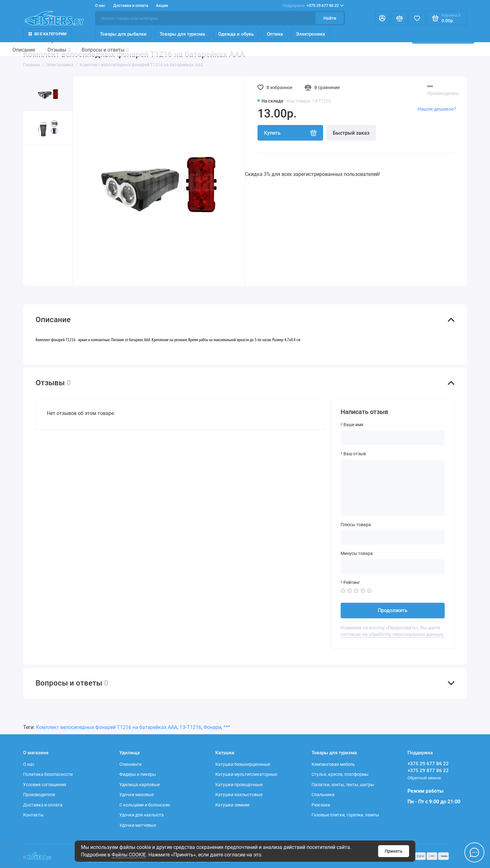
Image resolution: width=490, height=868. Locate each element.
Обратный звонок (424, 778)
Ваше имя (353, 425)
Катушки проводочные (239, 785)
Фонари (212, 727)
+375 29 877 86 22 (428, 771)
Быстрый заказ (351, 133)
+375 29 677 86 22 (313, 6)
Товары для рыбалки (123, 34)
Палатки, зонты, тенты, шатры (343, 785)
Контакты (33, 815)
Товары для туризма (182, 34)
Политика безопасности (48, 774)
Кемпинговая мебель (333, 764)
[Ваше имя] (393, 438)
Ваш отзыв (355, 454)
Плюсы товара (356, 525)
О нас (100, 5)
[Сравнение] (399, 18)
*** (430, 87)
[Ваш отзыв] (393, 488)
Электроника (310, 34)
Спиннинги (130, 764)
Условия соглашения (45, 785)
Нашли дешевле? (437, 109)
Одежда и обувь (236, 34)
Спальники (323, 795)
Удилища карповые (140, 785)
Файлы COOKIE (129, 855)
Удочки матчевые (138, 825)
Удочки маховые (137, 795)
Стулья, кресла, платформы (340, 774)
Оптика (275, 34)
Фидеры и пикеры (138, 774)
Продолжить (393, 610)
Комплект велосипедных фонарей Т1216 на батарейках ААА (107, 727)
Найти (330, 18)
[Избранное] (417, 18)
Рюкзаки (321, 805)
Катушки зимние (232, 805)
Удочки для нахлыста (142, 815)
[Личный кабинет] (382, 18)
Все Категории (47, 34)
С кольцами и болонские (145, 805)
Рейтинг (352, 582)
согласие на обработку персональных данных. (392, 634)
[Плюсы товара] (393, 537)
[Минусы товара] (393, 566)
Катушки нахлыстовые (239, 795)
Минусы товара (357, 553)
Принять (394, 851)
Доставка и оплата (131, 5)
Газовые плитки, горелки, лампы (345, 815)
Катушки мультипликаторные (246, 774)
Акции (162, 5)
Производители (39, 795)
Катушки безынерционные (243, 764)
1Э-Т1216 (190, 727)
